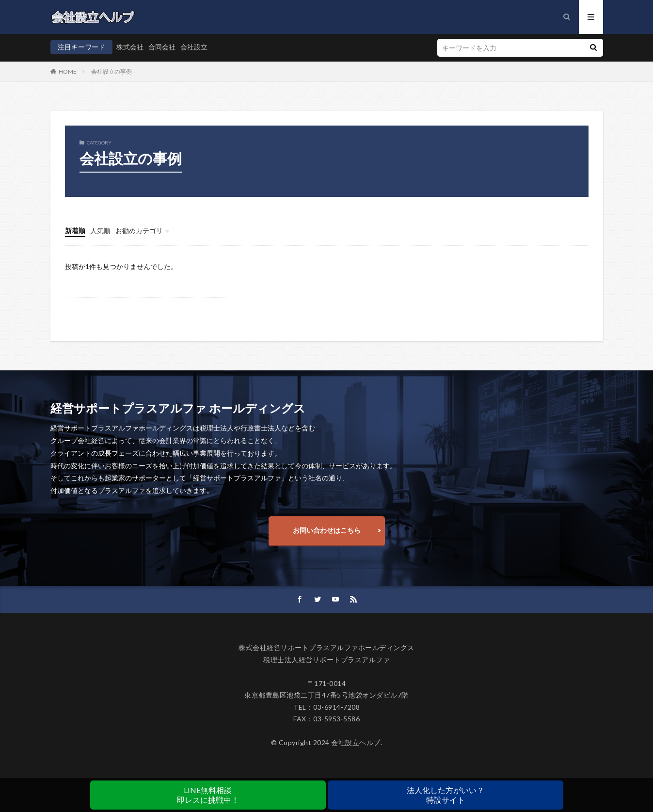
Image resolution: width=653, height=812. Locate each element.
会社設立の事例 (111, 72)
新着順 (75, 231)
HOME (68, 72)
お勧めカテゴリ (139, 231)
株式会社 (130, 47)
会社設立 (194, 47)
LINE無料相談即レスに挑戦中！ (208, 795)
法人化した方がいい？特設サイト (446, 795)
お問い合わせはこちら (327, 530)
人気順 (100, 231)
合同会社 (162, 47)
